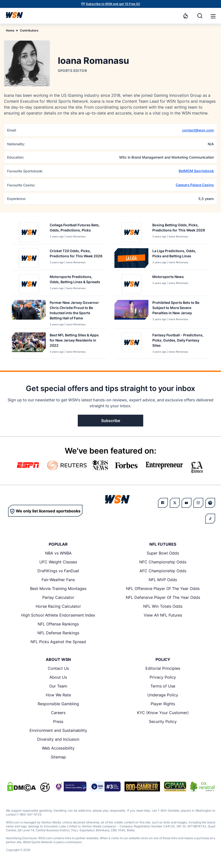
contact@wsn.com (198, 130)
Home (10, 30)
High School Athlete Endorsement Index (58, 615)
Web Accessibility (58, 748)
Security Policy (163, 721)
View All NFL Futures (163, 615)
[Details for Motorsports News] (131, 284)
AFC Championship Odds (163, 571)
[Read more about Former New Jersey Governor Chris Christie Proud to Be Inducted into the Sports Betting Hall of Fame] (76, 311)
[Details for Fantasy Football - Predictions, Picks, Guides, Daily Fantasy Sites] (131, 344)
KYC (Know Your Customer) (163, 713)
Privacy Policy (163, 677)
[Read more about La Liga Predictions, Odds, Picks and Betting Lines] (179, 254)
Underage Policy (163, 695)
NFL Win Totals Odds (163, 606)
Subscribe (111, 421)
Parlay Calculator (58, 597)
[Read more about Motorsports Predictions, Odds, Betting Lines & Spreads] (76, 280)
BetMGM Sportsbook (196, 171)
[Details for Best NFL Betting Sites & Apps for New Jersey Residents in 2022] (29, 344)
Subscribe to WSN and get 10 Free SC (113, 4)
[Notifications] (186, 16)
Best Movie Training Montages (58, 589)
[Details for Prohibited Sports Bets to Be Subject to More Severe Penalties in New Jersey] (131, 313)
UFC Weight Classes (58, 562)
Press (58, 721)
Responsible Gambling (58, 704)
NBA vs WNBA (58, 553)
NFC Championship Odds (163, 562)
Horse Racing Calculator (58, 606)
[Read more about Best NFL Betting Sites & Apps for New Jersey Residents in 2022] (76, 341)
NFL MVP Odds (163, 580)
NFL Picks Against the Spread (58, 642)
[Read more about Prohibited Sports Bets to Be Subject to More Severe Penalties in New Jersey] (179, 309)
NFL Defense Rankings (58, 633)
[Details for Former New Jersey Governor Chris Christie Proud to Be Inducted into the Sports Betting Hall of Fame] (29, 313)
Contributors (29, 30)
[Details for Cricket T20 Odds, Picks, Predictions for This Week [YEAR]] (29, 258)
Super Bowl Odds (163, 553)
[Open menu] (213, 16)
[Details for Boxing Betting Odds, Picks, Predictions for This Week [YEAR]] (131, 232)
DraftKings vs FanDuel (58, 571)
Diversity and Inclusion (58, 739)
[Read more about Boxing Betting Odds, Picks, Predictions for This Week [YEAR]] (179, 229)
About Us (58, 677)
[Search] (200, 16)
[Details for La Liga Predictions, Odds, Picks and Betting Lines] (131, 258)
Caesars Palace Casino (195, 185)
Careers (58, 713)
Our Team (58, 686)
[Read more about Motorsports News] (170, 278)
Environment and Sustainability (58, 730)
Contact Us (58, 668)
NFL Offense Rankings (58, 624)
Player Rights (163, 704)
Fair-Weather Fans (58, 580)
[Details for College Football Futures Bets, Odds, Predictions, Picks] (29, 232)
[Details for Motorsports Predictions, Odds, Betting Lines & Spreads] (29, 284)
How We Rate (58, 695)
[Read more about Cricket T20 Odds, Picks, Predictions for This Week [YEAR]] (76, 254)
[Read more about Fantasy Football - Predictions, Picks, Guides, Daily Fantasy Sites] (179, 341)
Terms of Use (163, 686)
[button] (213, 16)
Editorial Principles (163, 668)
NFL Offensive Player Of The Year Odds (163, 589)
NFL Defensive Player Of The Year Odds (163, 597)
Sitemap (58, 757)
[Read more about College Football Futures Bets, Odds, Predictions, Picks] (76, 229)
